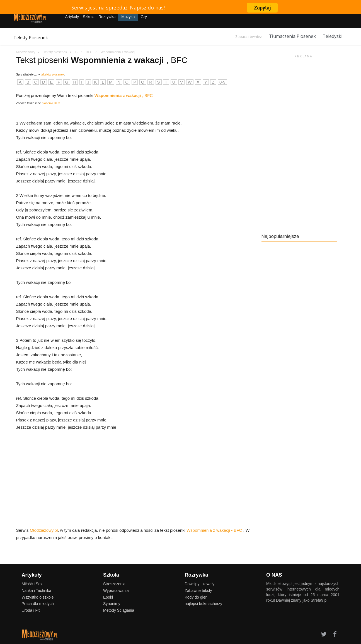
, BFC (124, 95)
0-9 (222, 82)
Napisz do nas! (147, 8)
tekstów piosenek (52, 74)
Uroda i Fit (31, 610)
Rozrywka (107, 17)
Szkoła (89, 17)
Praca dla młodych (38, 604)
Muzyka (128, 17)
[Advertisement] (303, 142)
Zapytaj (262, 8)
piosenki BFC (51, 103)
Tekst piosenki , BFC (102, 60)
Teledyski (332, 36)
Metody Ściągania (119, 610)
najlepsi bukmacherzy (204, 604)
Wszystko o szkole (38, 597)
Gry (144, 17)
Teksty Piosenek (31, 38)
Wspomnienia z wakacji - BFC (215, 530)
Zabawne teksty (198, 591)
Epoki (108, 597)
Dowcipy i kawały (200, 584)
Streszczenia (114, 584)
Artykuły (72, 17)
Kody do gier (196, 597)
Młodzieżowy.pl (44, 530)
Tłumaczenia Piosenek (292, 36)
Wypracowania (116, 591)
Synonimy (112, 604)
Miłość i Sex (32, 584)
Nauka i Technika (37, 591)
